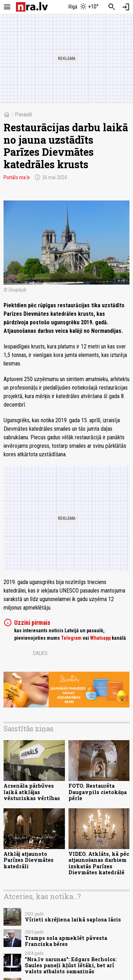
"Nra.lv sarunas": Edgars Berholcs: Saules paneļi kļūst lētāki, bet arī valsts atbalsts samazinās (71, 965)
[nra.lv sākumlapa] (32, 7)
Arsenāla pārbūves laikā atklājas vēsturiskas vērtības (32, 792)
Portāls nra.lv (17, 177)
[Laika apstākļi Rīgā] (83, 7)
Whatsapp (100, 638)
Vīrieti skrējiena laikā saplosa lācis (73, 920)
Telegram (71, 638)
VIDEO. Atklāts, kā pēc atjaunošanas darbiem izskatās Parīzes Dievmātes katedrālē (99, 863)
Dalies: (41, 653)
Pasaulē (24, 114)
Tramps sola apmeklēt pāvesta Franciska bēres (66, 941)
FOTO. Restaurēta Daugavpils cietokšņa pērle (98, 792)
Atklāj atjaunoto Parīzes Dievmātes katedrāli (29, 860)
